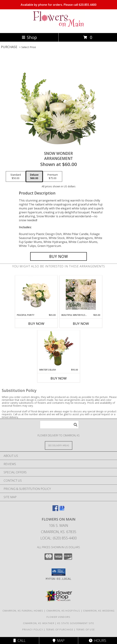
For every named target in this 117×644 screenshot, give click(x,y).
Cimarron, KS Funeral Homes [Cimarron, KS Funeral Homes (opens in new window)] (23, 611)
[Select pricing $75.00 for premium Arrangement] (53, 177)
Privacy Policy (33, 629)
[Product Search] (59, 425)
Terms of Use (86, 629)
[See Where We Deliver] (59, 445)
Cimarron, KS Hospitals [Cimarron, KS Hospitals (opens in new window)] (63, 611)
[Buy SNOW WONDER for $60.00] (59, 256)
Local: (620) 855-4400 (59, 538)
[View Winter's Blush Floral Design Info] (58, 349)
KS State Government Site (76, 623)
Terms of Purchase (60, 629)
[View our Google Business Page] (62, 510)
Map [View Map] (59, 641)
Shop (29, 37)
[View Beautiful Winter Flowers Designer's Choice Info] (81, 294)
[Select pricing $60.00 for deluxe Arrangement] (34, 177)
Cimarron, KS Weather (39, 623)
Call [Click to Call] (19, 641)
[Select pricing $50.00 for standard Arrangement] (16, 177)
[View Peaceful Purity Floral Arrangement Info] (36, 294)
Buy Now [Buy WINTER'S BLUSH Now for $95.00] (59, 378)
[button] (58, 572)
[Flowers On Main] (59, 28)
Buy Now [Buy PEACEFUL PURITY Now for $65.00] (36, 324)
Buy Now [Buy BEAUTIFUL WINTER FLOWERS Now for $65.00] (81, 324)
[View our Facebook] (55, 510)
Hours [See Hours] (97, 641)
